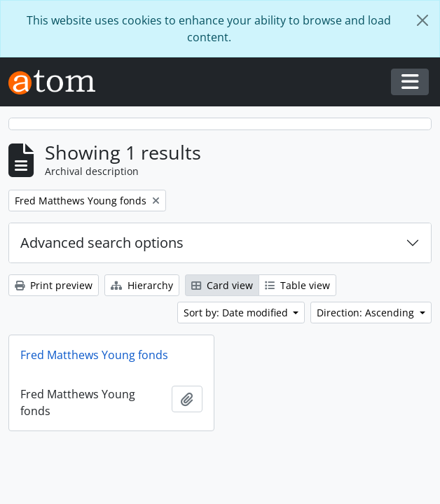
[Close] (422, 20)
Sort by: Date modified (237, 313)
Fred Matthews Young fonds (94, 355)
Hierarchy (142, 285)
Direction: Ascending (367, 313)
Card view (222, 285)
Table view (297, 285)
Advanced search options (102, 243)
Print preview (54, 285)
